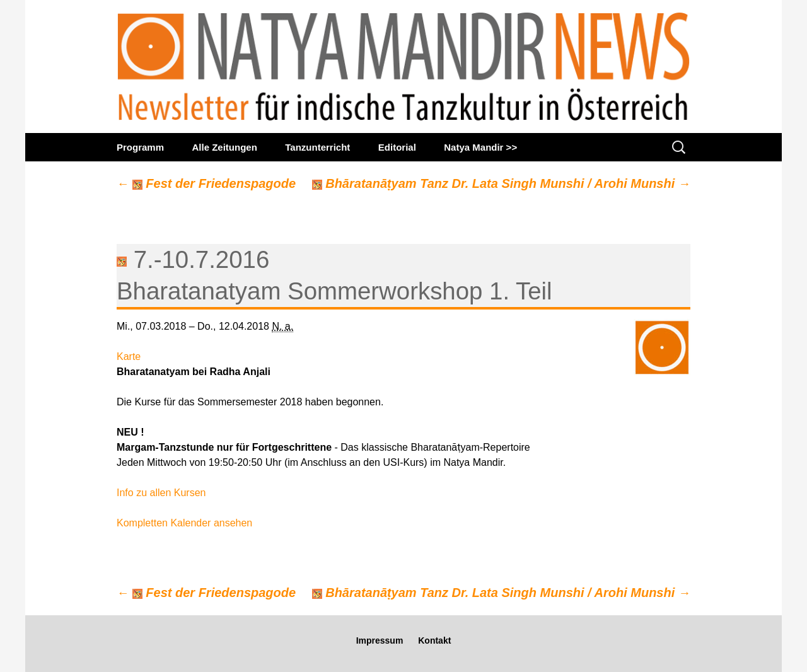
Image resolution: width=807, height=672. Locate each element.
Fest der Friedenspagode (206, 183)
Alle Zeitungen (224, 147)
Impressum (380, 640)
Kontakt (434, 640)
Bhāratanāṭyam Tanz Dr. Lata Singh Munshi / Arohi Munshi (501, 183)
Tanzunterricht (317, 147)
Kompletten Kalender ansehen (184, 523)
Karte (129, 356)
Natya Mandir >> (480, 147)
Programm (140, 147)
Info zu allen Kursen (161, 493)
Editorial (397, 147)
